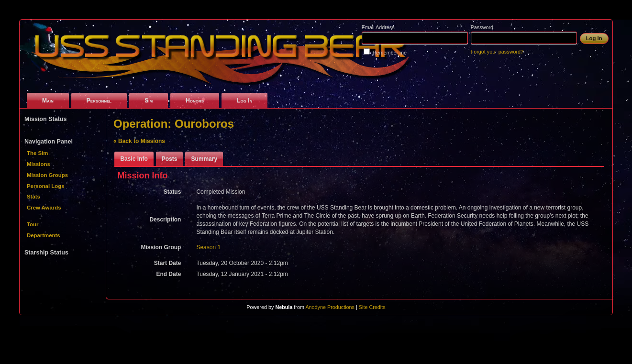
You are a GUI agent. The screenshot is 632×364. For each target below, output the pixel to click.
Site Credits (372, 307)
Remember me (390, 53)
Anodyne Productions (330, 307)
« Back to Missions (139, 141)
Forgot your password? (497, 52)
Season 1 (208, 247)
